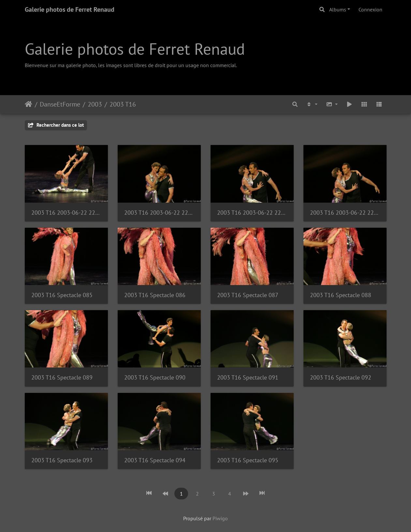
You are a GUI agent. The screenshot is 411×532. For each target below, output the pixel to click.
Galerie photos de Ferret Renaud (70, 9)
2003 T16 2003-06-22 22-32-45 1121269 (66, 213)
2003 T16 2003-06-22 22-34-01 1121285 (345, 213)
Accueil (29, 104)
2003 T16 (123, 104)
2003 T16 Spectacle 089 (62, 377)
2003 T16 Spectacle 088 (341, 295)
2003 (95, 104)
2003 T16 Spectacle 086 (155, 295)
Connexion (370, 9)
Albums (338, 9)
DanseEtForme (60, 104)
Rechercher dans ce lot (56, 125)
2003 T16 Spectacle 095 (248, 460)
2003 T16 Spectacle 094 (155, 460)
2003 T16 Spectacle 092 (341, 377)
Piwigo (220, 518)
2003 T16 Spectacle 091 (248, 377)
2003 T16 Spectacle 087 (248, 295)
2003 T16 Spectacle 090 (155, 377)
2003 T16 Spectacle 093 (62, 460)
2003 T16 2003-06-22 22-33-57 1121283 (159, 213)
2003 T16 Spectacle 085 (62, 295)
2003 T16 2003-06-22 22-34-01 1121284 (252, 213)
